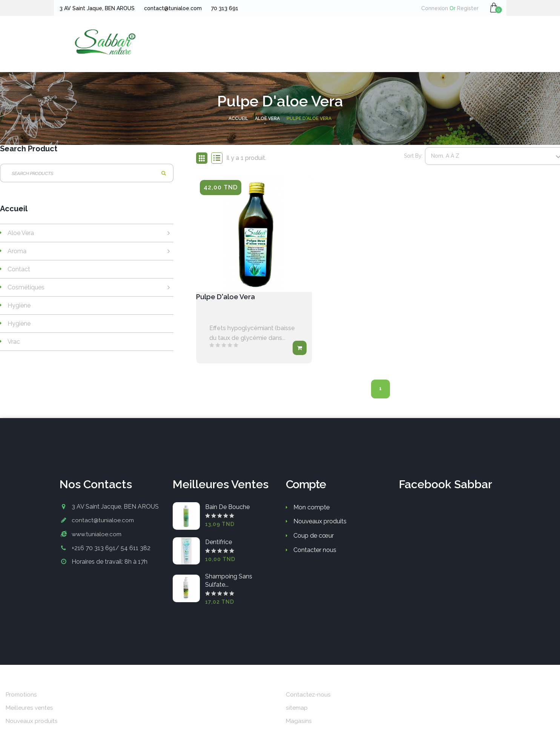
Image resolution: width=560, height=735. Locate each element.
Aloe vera (21, 233)
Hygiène (19, 305)
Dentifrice (219, 543)
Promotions (22, 695)
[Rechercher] (87, 173)
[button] (494, 8)
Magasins (299, 722)
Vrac (14, 342)
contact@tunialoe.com (103, 521)
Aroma (17, 251)
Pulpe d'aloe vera (229, 297)
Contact (19, 269)
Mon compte (311, 508)
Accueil (14, 209)
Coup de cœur (313, 536)
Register (465, 8)
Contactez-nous (309, 695)
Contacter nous (315, 550)
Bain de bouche (227, 508)
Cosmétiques (26, 287)
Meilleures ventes (30, 709)
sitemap (297, 709)
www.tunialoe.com (97, 534)
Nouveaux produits (320, 522)
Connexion (436, 8)
